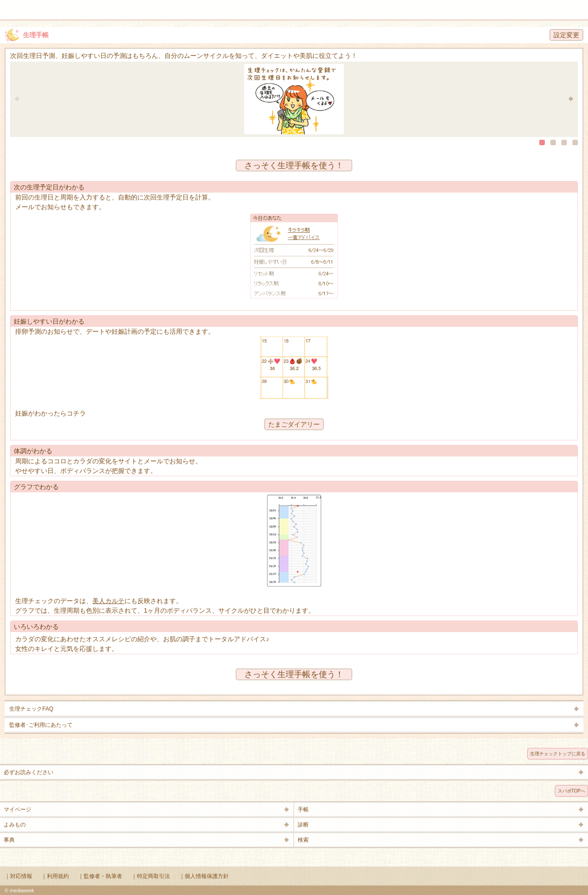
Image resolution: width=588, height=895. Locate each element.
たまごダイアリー (294, 424)
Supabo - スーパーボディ (296, 11)
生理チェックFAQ (31, 709)
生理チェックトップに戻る (558, 754)
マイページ (17, 809)
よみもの (15, 825)
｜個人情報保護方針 (204, 876)
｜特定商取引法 (151, 876)
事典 (9, 840)
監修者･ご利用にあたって (41, 725)
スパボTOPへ (571, 791)
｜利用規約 (55, 876)
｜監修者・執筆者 (100, 876)
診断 (303, 825)
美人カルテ (108, 601)
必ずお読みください (28, 772)
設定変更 (566, 35)
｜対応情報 (18, 876)
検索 (552, 6)
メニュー (13, 6)
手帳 (303, 809)
